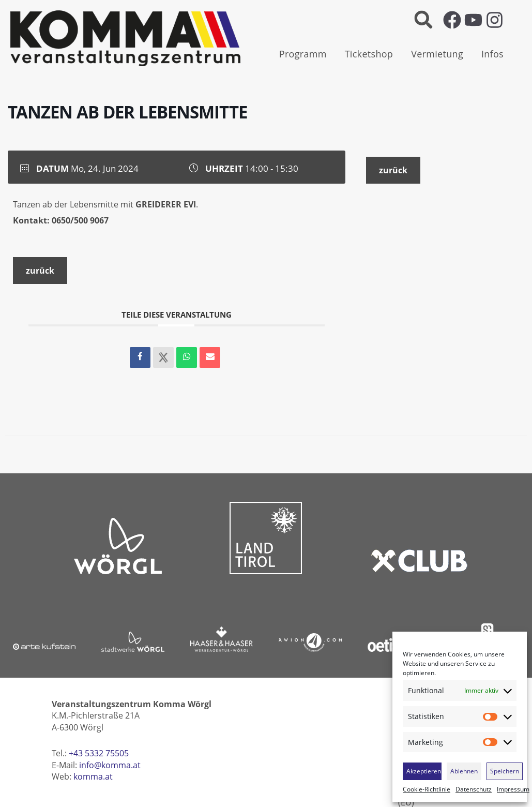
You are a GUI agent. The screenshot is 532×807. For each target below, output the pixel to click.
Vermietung (437, 54)
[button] (424, 20)
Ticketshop (369, 54)
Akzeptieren (424, 771)
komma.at (93, 776)
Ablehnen (464, 771)
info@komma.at (110, 765)
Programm (303, 54)
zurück (40, 271)
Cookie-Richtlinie (427, 789)
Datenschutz (474, 789)
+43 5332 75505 (99, 753)
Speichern (505, 771)
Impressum (513, 789)
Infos (492, 54)
